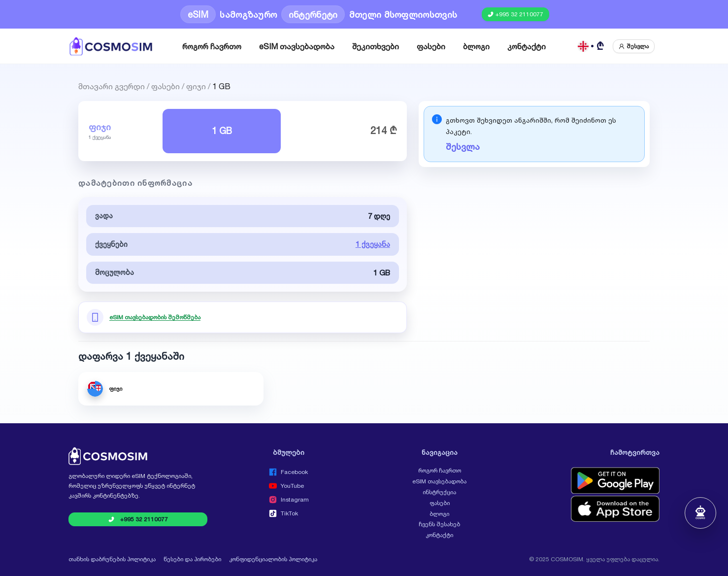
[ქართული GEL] (591, 46)
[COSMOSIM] (111, 46)
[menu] (364, 46)
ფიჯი (196, 85)
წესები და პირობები (192, 559)
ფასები (431, 46)
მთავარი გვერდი (112, 85)
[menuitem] (212, 46)
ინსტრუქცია (439, 492)
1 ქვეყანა (373, 244)
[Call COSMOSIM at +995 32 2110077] (515, 14)
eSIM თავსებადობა (297, 46)
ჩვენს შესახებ (439, 524)
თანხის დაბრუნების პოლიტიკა (112, 559)
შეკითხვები (376, 46)
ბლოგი (476, 46)
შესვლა (463, 146)
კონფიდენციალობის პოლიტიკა (273, 559)
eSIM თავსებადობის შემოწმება (155, 317)
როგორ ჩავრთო (212, 46)
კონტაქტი (527, 46)
